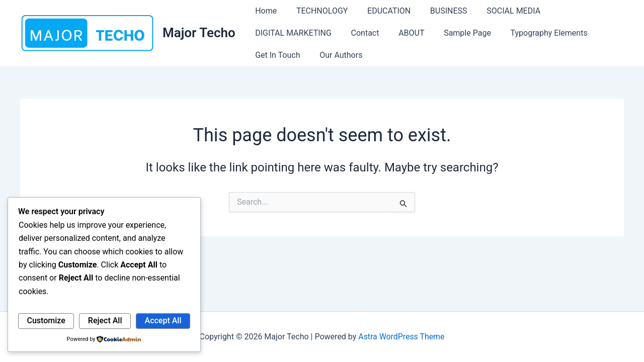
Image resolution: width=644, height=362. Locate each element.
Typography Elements (534, 33)
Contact (360, 33)
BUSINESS (437, 11)
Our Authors (336, 55)
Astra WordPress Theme (401, 337)
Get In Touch (276, 55)
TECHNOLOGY (317, 11)
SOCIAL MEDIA (498, 11)
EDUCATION (380, 11)
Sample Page (456, 33)
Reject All (105, 321)
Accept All (163, 321)
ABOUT (403, 33)
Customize (46, 321)
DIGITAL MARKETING (292, 33)
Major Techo (199, 33)
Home (264, 11)
